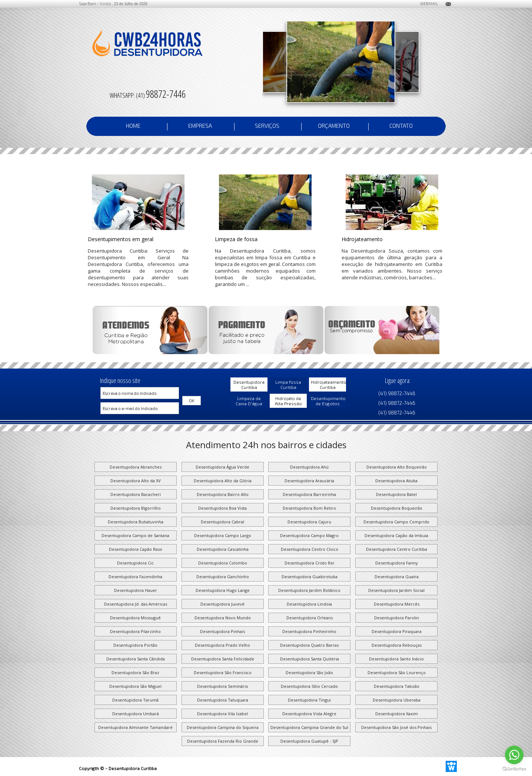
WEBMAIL (426, 4)
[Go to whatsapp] (514, 755)
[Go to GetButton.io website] (514, 769)
